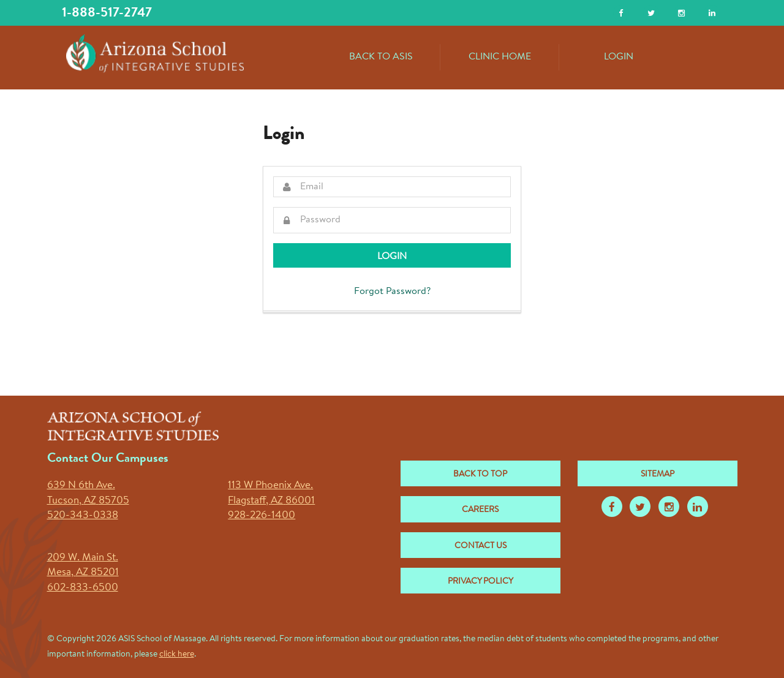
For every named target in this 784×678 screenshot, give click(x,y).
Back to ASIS (381, 57)
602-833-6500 (83, 588)
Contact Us (481, 546)
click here (177, 655)
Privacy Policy (481, 582)
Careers (480, 510)
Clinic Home (500, 57)
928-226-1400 (262, 515)
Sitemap (658, 475)
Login (619, 57)
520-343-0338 (83, 515)
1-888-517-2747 (107, 13)
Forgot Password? (392, 292)
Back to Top (480, 475)
